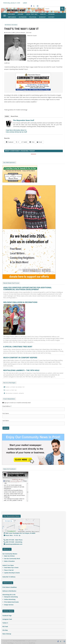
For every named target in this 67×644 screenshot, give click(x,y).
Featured (11, 14)
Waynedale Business (11, 25)
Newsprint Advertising (11, 597)
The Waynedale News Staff (24, 120)
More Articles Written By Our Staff (17, 132)
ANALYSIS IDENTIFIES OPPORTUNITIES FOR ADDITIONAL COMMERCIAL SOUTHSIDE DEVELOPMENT (27, 289)
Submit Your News (8, 565)
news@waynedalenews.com (13, 544)
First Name (6, 413)
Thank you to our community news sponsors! (33, 91)
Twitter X (5, 623)
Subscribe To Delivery (9, 577)
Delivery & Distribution (9, 591)
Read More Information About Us (16, 130)
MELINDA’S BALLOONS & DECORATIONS (20, 302)
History (51, 17)
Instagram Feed (7, 619)
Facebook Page (7, 616)
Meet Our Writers (9, 556)
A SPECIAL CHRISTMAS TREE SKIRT (18, 347)
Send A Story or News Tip (15, 387)
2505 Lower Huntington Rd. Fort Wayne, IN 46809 (19, 533)
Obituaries (12, 17)
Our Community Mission (10, 554)
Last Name (6, 421)
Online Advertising (10, 599)
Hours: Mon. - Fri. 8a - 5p (12, 535)
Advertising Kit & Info (9, 595)
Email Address (7, 406)
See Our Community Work (12, 559)
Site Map (5, 630)
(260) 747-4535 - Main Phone (13, 540)
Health (43, 14)
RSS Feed (5, 626)
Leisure (21, 14)
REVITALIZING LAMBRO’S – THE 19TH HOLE (21, 370)
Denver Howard (21, 33)
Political (33, 17)
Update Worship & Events (12, 573)
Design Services (9, 605)
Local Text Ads (32, 14)
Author (7, 116)
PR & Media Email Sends (11, 602)
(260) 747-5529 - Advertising (13, 542)
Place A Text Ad (11, 390)
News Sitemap (7, 634)
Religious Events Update (15, 393)
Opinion (51, 14)
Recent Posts (14, 116)
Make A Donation (9, 561)
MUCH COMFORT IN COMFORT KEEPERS (20, 358)
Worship (42, 17)
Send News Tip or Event (11, 568)
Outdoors (23, 17)
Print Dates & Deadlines (10, 587)
